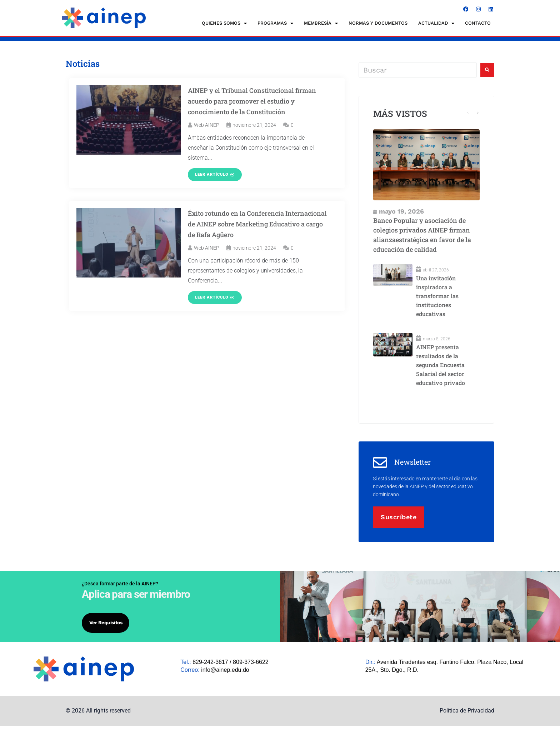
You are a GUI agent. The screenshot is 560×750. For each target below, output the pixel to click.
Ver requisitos (91, 636)
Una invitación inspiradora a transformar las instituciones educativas (437, 296)
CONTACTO (478, 23)
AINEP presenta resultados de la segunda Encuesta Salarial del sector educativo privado (441, 365)
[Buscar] (418, 70)
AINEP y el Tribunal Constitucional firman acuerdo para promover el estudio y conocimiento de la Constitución (252, 101)
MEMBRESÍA (321, 23)
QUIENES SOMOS (224, 23)
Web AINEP (207, 125)
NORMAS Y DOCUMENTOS (378, 23)
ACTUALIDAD (436, 23)
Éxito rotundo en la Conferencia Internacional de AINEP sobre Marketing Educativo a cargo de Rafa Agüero (257, 224)
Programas (275, 23)
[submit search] (487, 70)
